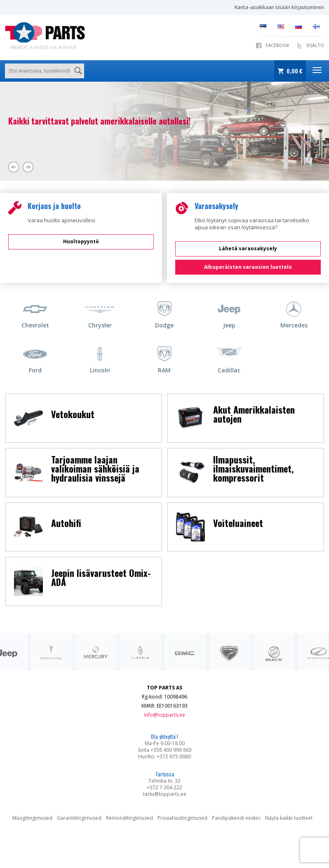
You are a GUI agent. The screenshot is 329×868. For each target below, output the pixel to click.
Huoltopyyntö (81, 241)
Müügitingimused (32, 818)
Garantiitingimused (79, 818)
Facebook (277, 45)
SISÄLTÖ (315, 45)
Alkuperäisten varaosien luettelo (248, 267)
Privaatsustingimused (182, 818)
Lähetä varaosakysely (248, 248)
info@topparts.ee (164, 715)
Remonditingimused (129, 818)
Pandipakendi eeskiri (236, 818)
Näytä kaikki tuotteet (289, 818)
